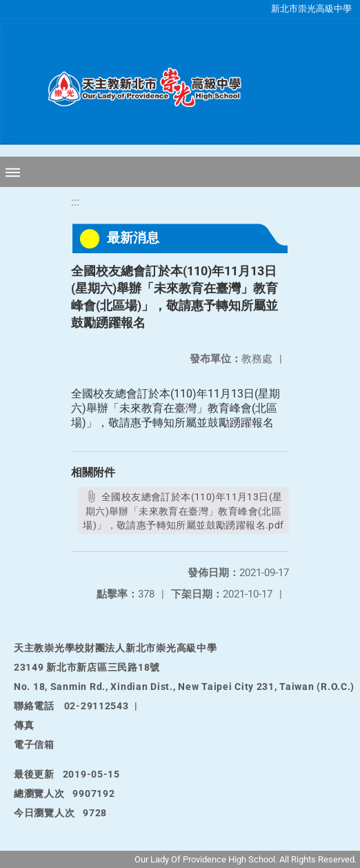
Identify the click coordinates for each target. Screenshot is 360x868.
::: (75, 202)
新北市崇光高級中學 (311, 9)
